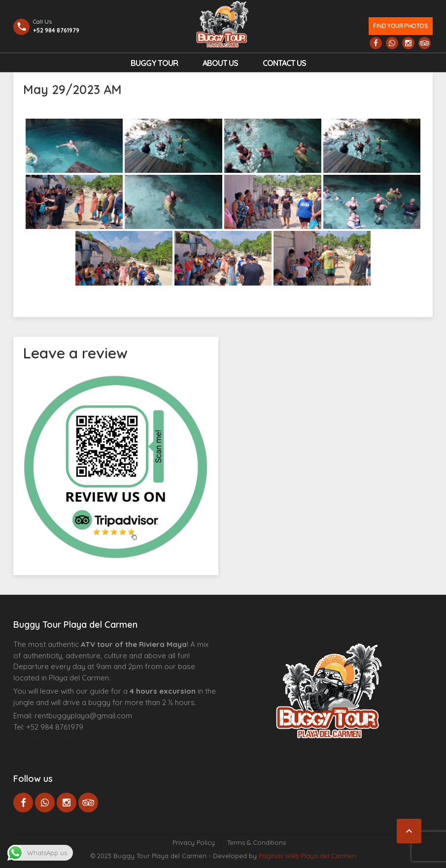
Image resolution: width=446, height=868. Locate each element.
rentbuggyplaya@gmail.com (83, 716)
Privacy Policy (194, 842)
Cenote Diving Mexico (96, 742)
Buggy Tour (154, 63)
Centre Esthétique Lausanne (69, 742)
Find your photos (400, 26)
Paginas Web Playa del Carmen (307, 856)
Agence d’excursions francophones (33, 742)
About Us (220, 63)
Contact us (284, 63)
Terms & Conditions (257, 842)
